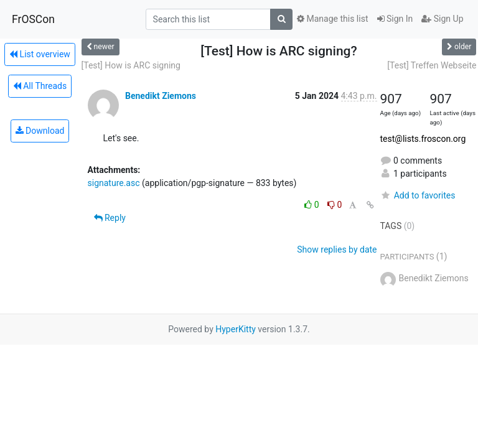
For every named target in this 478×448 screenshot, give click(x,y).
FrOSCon (33, 19)
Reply (110, 218)
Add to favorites (418, 195)
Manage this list (332, 19)
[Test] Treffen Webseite (432, 65)
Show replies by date (337, 250)
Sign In (395, 19)
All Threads (40, 86)
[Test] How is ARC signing (131, 65)
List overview (40, 54)
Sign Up (442, 19)
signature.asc (114, 183)
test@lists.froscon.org (423, 139)
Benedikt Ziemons (161, 96)
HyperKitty (236, 329)
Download (40, 131)
